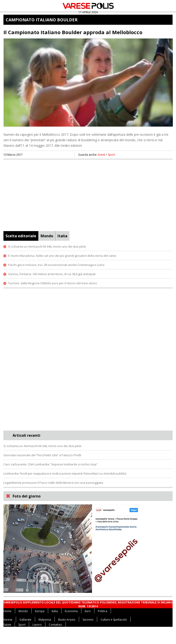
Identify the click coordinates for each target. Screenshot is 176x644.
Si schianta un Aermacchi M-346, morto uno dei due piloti (47, 246)
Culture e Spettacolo (114, 620)
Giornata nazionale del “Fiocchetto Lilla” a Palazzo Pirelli (42, 455)
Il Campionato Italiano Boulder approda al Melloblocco (73, 32)
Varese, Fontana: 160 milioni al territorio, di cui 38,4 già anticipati (52, 274)
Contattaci (55, 625)
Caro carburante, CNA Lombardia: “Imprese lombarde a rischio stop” (51, 464)
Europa (40, 611)
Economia (71, 611)
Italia (62, 236)
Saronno (88, 620)
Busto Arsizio (67, 620)
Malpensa (45, 620)
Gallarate (25, 620)
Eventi (102, 155)
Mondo (47, 236)
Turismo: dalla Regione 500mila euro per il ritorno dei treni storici (52, 283)
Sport (111, 155)
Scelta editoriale (21, 236)
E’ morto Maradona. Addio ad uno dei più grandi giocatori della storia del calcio (62, 256)
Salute (7, 625)
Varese (8, 620)
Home (7, 611)
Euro (88, 611)
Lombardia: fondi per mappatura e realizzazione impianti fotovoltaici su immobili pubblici (65, 473)
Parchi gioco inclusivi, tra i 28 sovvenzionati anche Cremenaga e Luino (56, 265)
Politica (103, 611)
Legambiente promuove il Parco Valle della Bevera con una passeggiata (53, 483)
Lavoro (37, 625)
